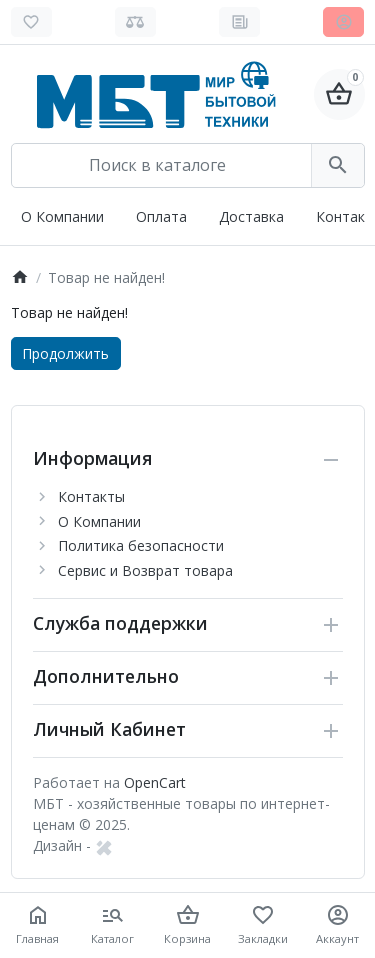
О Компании (62, 216)
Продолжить (65, 353)
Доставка (251, 216)
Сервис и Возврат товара (145, 570)
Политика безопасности (141, 545)
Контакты (91, 496)
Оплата (161, 216)
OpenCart (155, 782)
